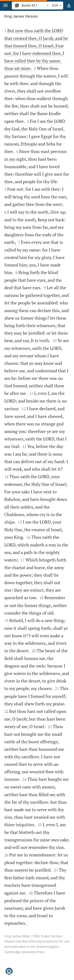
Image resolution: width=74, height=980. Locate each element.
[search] (34, 5)
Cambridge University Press (25, 952)
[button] (6, 5)
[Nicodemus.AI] (9, 971)
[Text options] (69, 6)
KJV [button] (58, 6)
